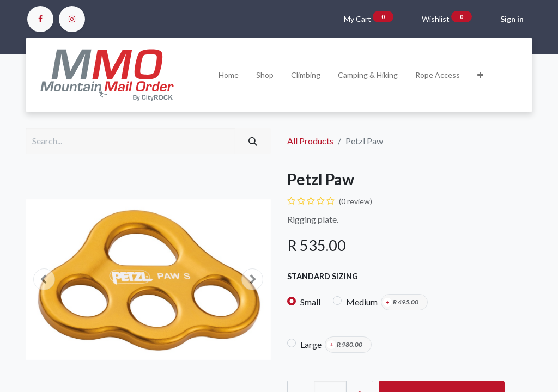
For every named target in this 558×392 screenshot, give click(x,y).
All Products (310, 141)
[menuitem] (229, 75)
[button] (480, 75)
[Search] (253, 141)
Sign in (512, 19)
